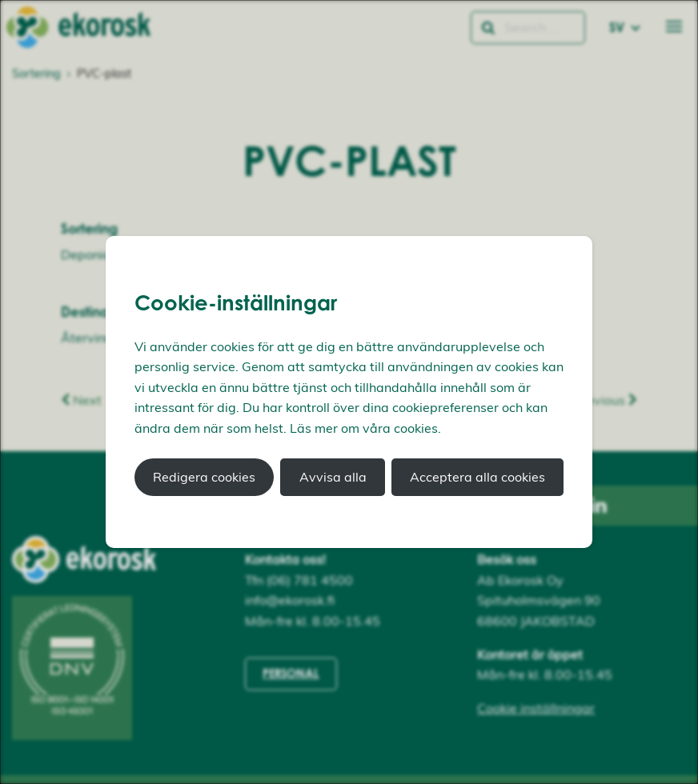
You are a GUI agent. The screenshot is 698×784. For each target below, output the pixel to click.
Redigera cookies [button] (204, 477)
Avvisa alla (333, 477)
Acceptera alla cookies (477, 477)
